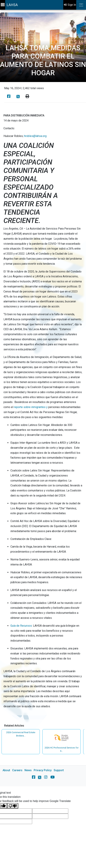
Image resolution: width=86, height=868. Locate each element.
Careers (17, 770)
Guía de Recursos (21, 626)
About (6, 770)
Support (59, 770)
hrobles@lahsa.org (35, 136)
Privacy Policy (43, 770)
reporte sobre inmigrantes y (31, 407)
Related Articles (14, 726)
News (28, 770)
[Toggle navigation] (81, 5)
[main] (43, 398)
